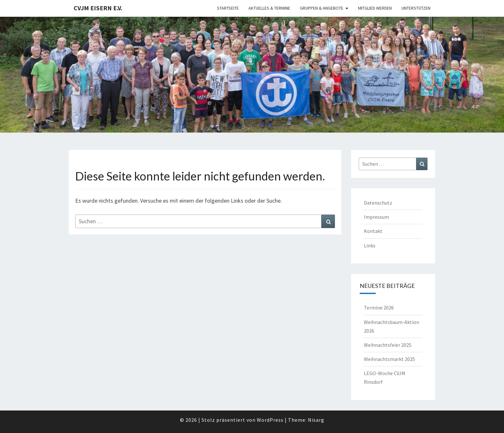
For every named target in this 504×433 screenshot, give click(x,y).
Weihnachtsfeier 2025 (388, 345)
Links (370, 245)
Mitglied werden (375, 8)
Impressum (376, 217)
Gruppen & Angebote (322, 8)
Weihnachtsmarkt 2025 (389, 359)
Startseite (228, 8)
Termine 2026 (379, 308)
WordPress (270, 420)
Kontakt (373, 231)
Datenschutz (378, 203)
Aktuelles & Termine (269, 8)
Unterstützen (416, 8)
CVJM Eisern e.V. (98, 8)
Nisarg (316, 420)
